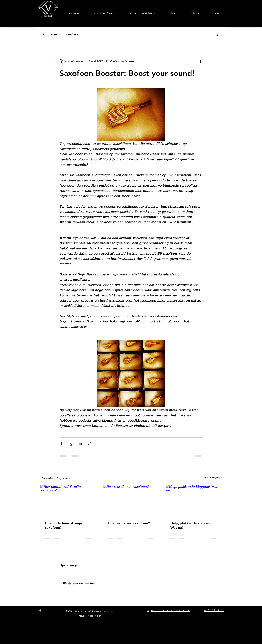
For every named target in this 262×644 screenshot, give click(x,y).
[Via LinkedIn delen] (80, 444)
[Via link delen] (90, 444)
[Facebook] (40, 610)
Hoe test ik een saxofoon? (129, 523)
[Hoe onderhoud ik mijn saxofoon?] (68, 501)
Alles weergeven (212, 478)
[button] (217, 35)
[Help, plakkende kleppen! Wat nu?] (194, 501)
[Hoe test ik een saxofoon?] (131, 501)
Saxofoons (72, 35)
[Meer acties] (200, 61)
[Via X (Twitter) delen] (71, 444)
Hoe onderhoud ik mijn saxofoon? (63, 525)
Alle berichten (49, 35)
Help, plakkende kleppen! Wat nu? (191, 525)
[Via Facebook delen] (61, 444)
